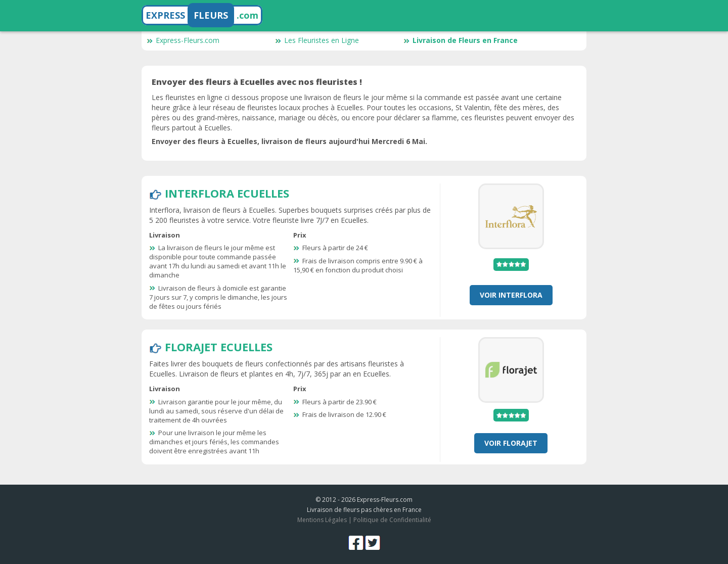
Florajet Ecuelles (219, 347)
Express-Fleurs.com (183, 40)
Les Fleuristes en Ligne (317, 40)
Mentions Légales (322, 520)
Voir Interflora (511, 295)
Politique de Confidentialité (392, 520)
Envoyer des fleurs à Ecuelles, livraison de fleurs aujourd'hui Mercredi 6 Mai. (289, 141)
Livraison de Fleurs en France (461, 40)
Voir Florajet (511, 443)
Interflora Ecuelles (227, 193)
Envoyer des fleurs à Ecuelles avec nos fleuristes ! (257, 82)
